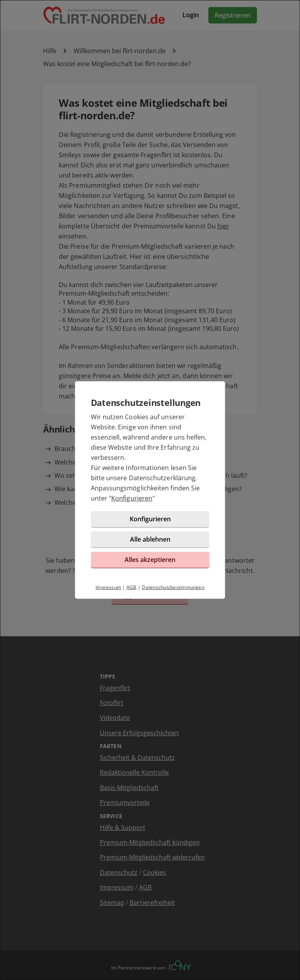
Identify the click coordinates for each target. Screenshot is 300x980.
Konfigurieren (132, 498)
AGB (132, 587)
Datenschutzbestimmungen (173, 587)
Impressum (108, 587)
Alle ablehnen (150, 539)
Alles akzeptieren (150, 560)
